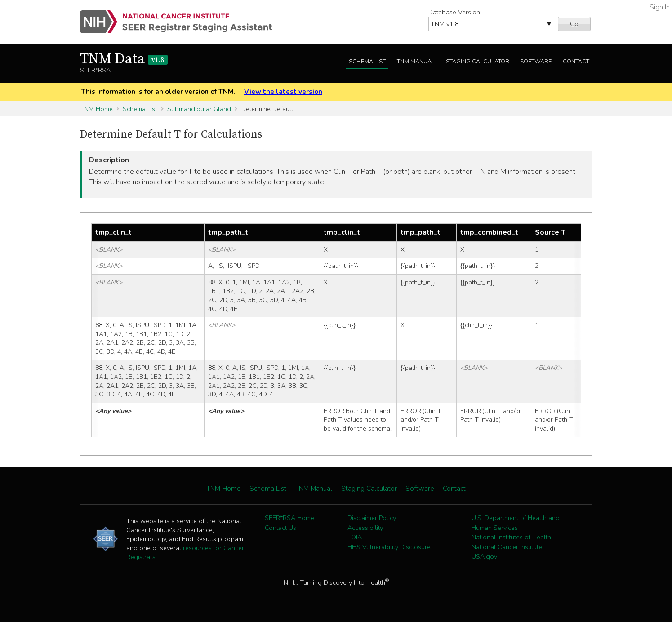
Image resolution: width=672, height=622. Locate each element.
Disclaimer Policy (372, 518)
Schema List (367, 62)
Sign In (660, 7)
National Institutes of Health (511, 537)
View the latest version (283, 92)
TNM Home (96, 109)
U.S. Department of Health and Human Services (516, 523)
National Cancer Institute (507, 547)
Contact (576, 62)
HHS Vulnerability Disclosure (389, 547)
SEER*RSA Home (289, 518)
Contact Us (280, 528)
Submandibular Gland (199, 109)
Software (536, 62)
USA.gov (484, 556)
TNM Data (124, 59)
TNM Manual (416, 62)
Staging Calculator (478, 62)
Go (574, 24)
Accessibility (365, 528)
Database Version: (455, 12)
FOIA (355, 537)
